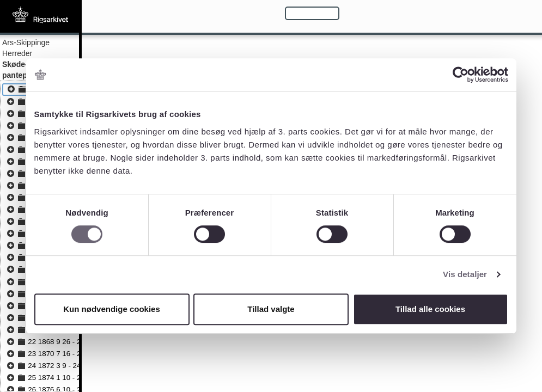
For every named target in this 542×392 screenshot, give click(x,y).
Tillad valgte (271, 309)
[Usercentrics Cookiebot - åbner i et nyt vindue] (461, 75)
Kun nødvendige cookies (112, 309)
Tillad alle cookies (430, 309)
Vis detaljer (465, 274)
